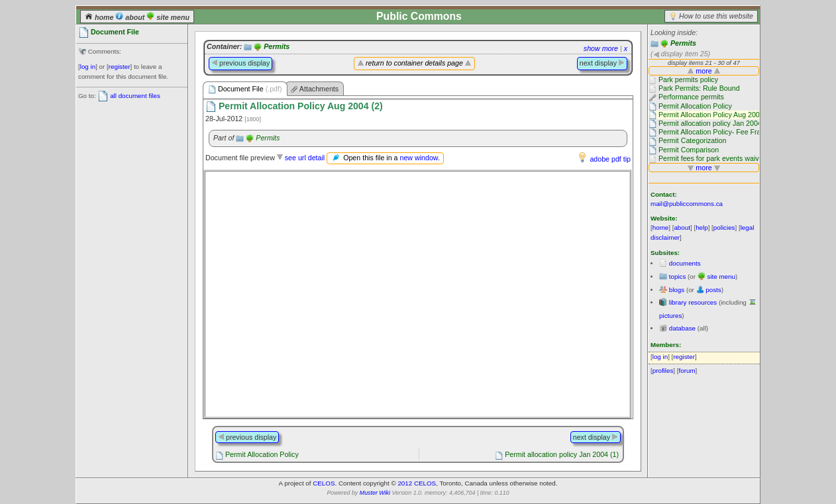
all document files (135, 96)
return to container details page (414, 63)
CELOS (324, 483)
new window (418, 158)
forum (687, 371)
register (120, 67)
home (100, 17)
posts (713, 290)
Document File (245, 89)
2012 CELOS (417, 483)
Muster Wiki (375, 493)
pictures (670, 316)
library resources (693, 302)
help (702, 227)
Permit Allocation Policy (262, 454)
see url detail (305, 158)
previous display (240, 63)
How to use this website (716, 16)
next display (602, 63)
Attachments (315, 89)
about (131, 17)
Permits (683, 43)
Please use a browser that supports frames (417, 294)
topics (678, 277)
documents (685, 263)
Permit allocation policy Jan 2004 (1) (562, 454)
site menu (168, 17)
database (682, 328)
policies (724, 227)
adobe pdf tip (610, 159)
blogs (677, 290)
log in (88, 67)
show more (601, 48)
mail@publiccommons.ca (687, 204)
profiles (663, 371)
